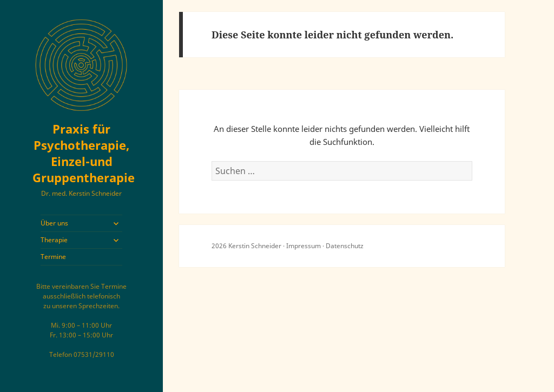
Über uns (54, 223)
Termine (53, 257)
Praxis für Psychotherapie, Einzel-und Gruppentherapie (84, 153)
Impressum (304, 246)
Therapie (54, 240)
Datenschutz (345, 246)
